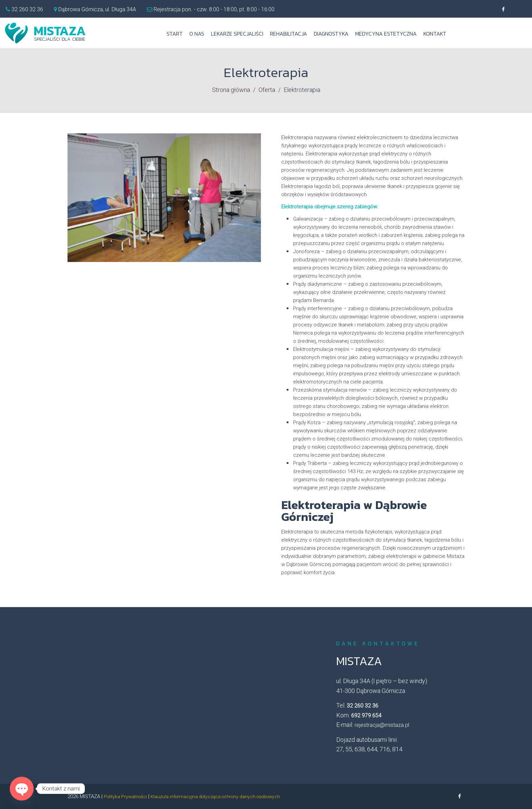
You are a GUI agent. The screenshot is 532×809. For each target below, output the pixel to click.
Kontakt (435, 34)
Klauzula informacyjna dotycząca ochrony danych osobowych (225, 796)
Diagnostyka (331, 34)
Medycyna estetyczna (386, 34)
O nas (197, 34)
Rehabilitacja (289, 34)
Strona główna (231, 90)
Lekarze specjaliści (237, 34)
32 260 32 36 (27, 9)
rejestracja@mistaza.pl (382, 725)
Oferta (267, 90)
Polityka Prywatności (127, 796)
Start (175, 34)
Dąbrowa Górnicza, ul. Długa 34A (97, 9)
